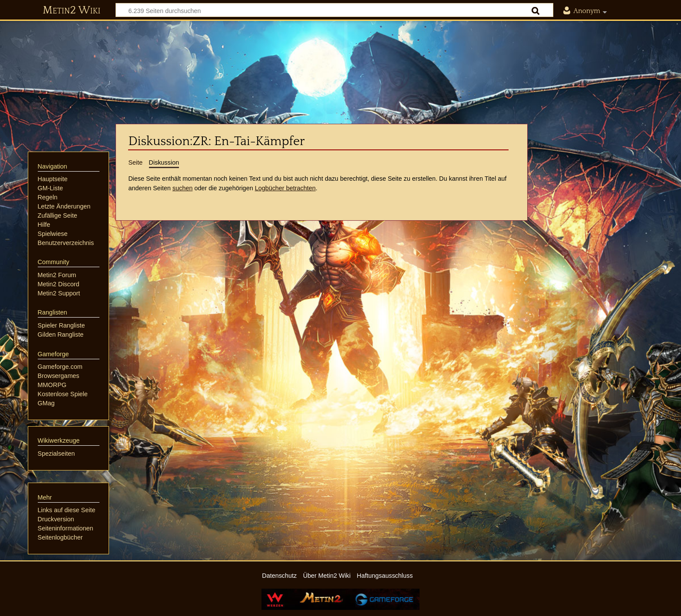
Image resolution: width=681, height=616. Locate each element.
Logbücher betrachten (285, 188)
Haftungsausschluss (385, 576)
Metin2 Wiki (71, 10)
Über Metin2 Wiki (327, 576)
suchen (182, 188)
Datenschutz (279, 576)
